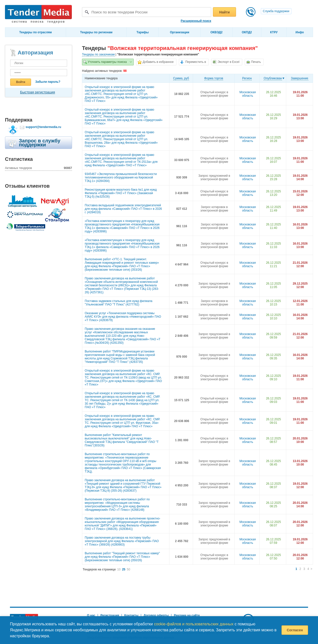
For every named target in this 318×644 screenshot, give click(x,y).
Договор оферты (156, 615)
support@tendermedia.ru (43, 127)
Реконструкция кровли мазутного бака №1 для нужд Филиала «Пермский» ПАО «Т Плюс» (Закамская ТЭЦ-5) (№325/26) (121, 193)
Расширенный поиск (196, 21)
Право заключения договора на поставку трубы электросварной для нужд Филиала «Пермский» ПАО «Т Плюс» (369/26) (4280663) (122, 541)
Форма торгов (214, 78)
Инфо (300, 32)
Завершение (300, 78)
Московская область (248, 94)
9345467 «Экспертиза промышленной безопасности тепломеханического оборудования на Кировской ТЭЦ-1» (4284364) (121, 177)
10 (119, 569)
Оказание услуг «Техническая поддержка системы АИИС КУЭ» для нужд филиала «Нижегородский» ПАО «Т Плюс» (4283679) (123, 317)
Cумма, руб (181, 78)
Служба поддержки (276, 11)
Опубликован (273, 78)
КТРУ (274, 32)
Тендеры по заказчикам (98, 54)
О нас (91, 615)
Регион (247, 78)
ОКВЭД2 (217, 32)
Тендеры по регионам (96, 32)
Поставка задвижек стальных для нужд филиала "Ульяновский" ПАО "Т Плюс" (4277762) (119, 303)
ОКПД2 (247, 32)
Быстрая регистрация (38, 92)
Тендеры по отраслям (36, 32)
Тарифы (142, 32)
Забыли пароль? (48, 82)
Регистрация (110, 615)
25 (124, 569)
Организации (180, 32)
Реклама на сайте (187, 615)
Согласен (295, 630)
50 (129, 569)
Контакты (131, 615)
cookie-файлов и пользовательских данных (194, 624)
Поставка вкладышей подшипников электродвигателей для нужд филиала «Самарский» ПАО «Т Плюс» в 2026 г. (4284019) (123, 209)
